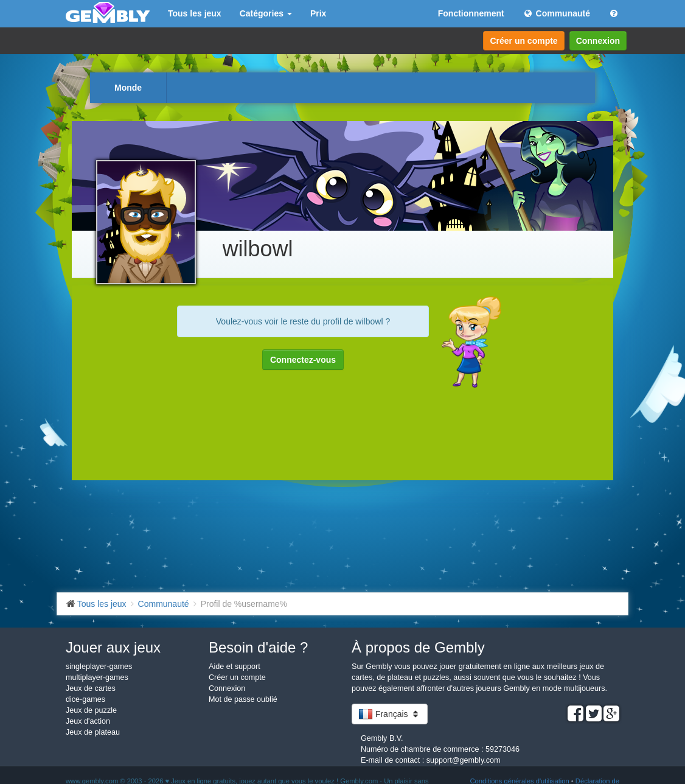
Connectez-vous (303, 360)
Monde (128, 88)
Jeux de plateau (93, 732)
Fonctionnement (471, 13)
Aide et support (235, 667)
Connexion (598, 41)
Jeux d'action (88, 721)
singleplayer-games (99, 667)
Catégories (266, 13)
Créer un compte (523, 41)
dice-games (85, 699)
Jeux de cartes (91, 688)
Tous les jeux (195, 13)
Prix (318, 13)
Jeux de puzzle (91, 710)
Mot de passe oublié (243, 699)
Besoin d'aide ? (258, 647)
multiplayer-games (97, 677)
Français (390, 714)
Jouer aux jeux (113, 647)
